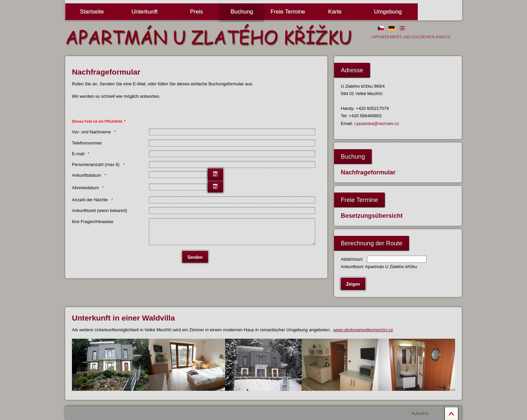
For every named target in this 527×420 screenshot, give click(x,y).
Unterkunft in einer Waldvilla (123, 318)
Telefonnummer (87, 143)
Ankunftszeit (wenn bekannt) (99, 211)
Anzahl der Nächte (90, 200)
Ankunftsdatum (87, 175)
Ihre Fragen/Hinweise (93, 222)
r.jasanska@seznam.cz (377, 123)
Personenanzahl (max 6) (96, 164)
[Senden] (195, 262)
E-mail (78, 154)
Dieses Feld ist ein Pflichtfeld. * (99, 121)
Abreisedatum (85, 188)
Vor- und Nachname (91, 132)
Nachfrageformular (368, 172)
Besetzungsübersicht (372, 216)
